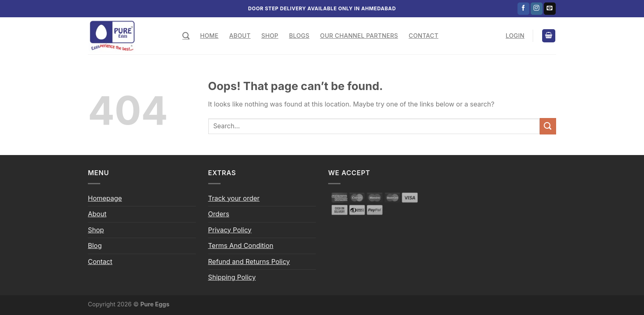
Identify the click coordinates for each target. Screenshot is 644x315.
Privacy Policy (230, 230)
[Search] (186, 36)
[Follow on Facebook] (523, 9)
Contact (423, 36)
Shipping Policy (232, 277)
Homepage (105, 198)
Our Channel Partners (359, 36)
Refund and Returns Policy (249, 262)
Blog (95, 246)
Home (209, 36)
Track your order (234, 198)
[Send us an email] (550, 9)
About (240, 36)
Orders (219, 214)
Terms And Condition (241, 246)
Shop (270, 36)
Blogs (299, 36)
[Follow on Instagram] (537, 9)
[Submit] (548, 126)
